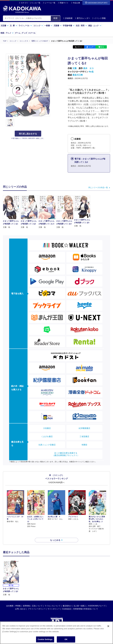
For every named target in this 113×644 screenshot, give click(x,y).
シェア (91, 47)
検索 (55, 18)
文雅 (74, 68)
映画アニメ (7, 33)
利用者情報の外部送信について (86, 604)
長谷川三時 (78, 75)
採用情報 (26, 601)
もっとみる (55, 535)
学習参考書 (69, 26)
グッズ (24, 33)
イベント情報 (99, 18)
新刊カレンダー (82, 18)
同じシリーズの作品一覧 (98, 188)
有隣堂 (84, 445)
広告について (37, 601)
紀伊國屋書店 (84, 428)
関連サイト (64, 3)
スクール (32, 33)
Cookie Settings (45, 640)
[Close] (108, 627)
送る (102, 47)
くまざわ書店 (47, 436)
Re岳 (91, 72)
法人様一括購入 (80, 601)
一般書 (48, 26)
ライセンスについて (53, 601)
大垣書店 (47, 428)
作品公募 (77, 3)
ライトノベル (25, 26)
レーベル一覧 (50, 3)
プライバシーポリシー (37, 604)
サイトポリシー (54, 604)
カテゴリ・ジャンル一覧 (31, 3)
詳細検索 (68, 18)
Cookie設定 (67, 604)
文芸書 (5, 26)
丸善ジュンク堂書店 (47, 445)
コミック (38, 26)
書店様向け (67, 601)
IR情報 (18, 601)
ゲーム (18, 33)
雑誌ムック (95, 26)
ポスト (80, 47)
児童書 (58, 26)
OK (66, 640)
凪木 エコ (88, 68)
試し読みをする (28, 134)
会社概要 (10, 601)
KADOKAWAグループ (97, 601)
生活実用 (81, 26)
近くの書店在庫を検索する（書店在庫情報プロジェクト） (66, 454)
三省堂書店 (84, 436)
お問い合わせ (20, 604)
